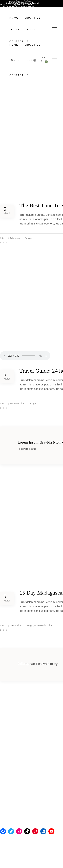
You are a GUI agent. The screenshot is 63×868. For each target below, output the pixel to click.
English (43, 9)
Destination (16, 625)
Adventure (15, 238)
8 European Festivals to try (38, 664)
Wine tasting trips (43, 625)
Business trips (17, 404)
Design (28, 238)
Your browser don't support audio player (25, 356)
